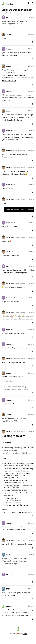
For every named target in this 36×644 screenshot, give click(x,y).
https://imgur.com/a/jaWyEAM (15, 273)
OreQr (25, 634)
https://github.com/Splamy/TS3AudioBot (17, 512)
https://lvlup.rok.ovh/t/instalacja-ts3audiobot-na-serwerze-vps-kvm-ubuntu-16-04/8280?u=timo (18, 78)
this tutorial (8, 466)
